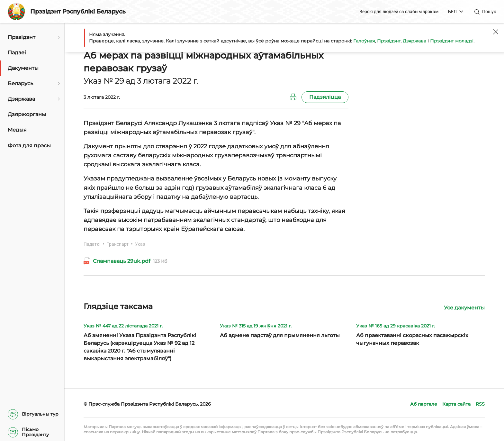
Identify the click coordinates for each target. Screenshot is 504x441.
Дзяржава (414, 41)
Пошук (489, 12)
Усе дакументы (464, 308)
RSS (480, 404)
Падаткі (92, 244)
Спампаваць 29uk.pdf (122, 261)
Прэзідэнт (389, 41)
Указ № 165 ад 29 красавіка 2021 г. (396, 326)
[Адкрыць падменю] (58, 37)
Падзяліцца (325, 97)
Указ (140, 244)
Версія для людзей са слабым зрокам (399, 12)
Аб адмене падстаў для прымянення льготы (280, 335)
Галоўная (364, 41)
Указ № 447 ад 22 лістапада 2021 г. (123, 326)
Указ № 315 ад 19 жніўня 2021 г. (256, 326)
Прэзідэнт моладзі (452, 41)
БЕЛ (452, 12)
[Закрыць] (496, 32)
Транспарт (118, 244)
